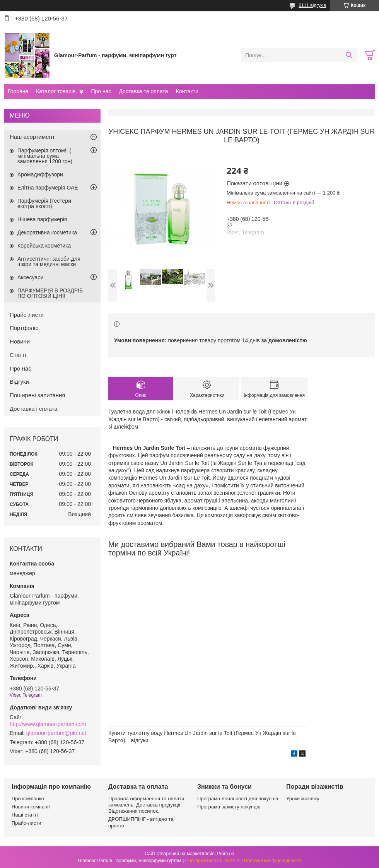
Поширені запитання (37, 395)
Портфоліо (24, 328)
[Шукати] (349, 55)
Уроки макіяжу (303, 799)
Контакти (187, 91)
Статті (18, 355)
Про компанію (28, 799)
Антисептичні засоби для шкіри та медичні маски (49, 261)
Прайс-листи (27, 315)
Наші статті (25, 815)
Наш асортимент (32, 137)
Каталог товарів (56, 91)
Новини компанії (31, 807)
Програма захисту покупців (229, 807)
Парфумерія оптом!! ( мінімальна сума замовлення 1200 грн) (45, 156)
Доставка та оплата (143, 91)
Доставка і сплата (34, 409)
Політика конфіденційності (273, 861)
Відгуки (19, 382)
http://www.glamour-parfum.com (48, 724)
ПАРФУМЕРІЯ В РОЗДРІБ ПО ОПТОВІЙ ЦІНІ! (50, 293)
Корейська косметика (44, 246)
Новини (20, 341)
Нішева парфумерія (42, 219)
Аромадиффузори (40, 174)
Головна (18, 91)
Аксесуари (31, 277)
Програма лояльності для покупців (238, 799)
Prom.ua (226, 854)
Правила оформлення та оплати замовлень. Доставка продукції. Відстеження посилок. (146, 805)
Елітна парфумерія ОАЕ (48, 188)
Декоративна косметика (47, 232)
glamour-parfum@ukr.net (56, 733)
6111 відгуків (312, 5)
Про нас (101, 91)
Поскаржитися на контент (213, 861)
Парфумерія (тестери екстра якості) (44, 203)
